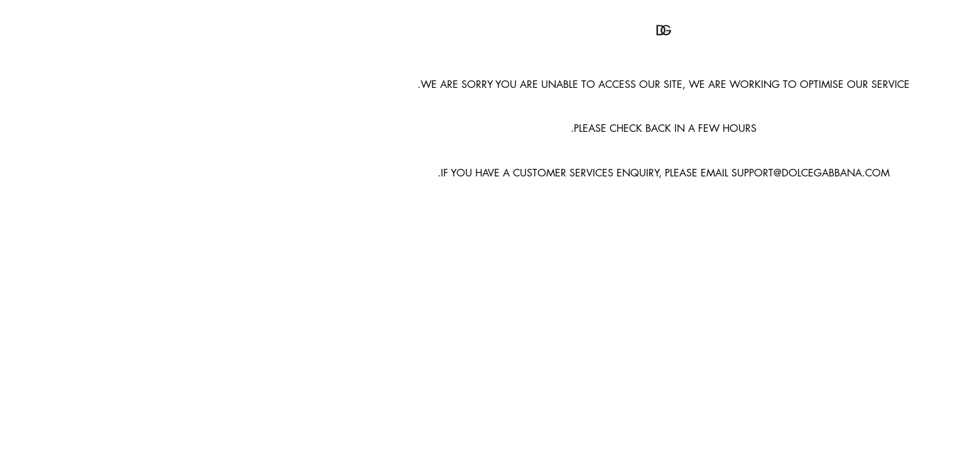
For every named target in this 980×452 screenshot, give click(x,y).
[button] (490, 30)
